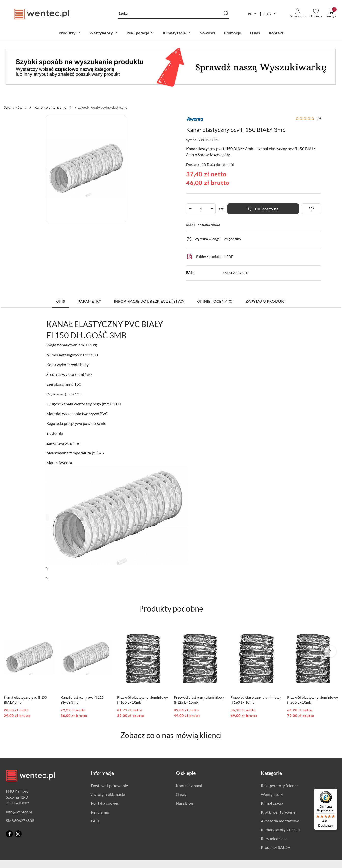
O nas (181, 794)
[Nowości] (207, 33)
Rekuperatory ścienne (280, 785)
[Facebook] (9, 834)
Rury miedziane (274, 838)
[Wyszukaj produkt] (173, 14)
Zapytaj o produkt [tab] (266, 301)
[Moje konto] (298, 13)
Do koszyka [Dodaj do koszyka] (263, 209)
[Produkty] (70, 33)
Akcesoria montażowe (280, 821)
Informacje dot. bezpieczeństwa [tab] (149, 301)
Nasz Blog (184, 803)
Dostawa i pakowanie (109, 785)
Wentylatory (272, 794)
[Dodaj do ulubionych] (311, 209)
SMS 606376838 (20, 821)
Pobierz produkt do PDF (210, 257)
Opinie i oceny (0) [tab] (215, 301)
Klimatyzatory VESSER (280, 830)
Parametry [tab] (89, 301)
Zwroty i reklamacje (108, 794)
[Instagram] (18, 834)
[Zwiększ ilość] (212, 209)
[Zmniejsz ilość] (190, 209)
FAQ (95, 821)
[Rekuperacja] (140, 33)
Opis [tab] (61, 301)
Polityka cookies (105, 803)
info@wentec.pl (19, 812)
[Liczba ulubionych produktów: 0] (316, 13)
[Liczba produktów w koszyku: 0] (331, 13)
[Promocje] (232, 33)
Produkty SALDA (276, 847)
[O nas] (255, 33)
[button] (86, 169)
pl (252, 14)
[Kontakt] (276, 33)
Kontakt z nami (189, 785)
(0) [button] (319, 118)
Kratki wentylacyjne (278, 812)
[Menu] (334, 791)
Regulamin (100, 812)
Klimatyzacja (272, 803)
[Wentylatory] (104, 33)
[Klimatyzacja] (177, 33)
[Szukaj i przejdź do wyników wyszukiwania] (226, 13)
